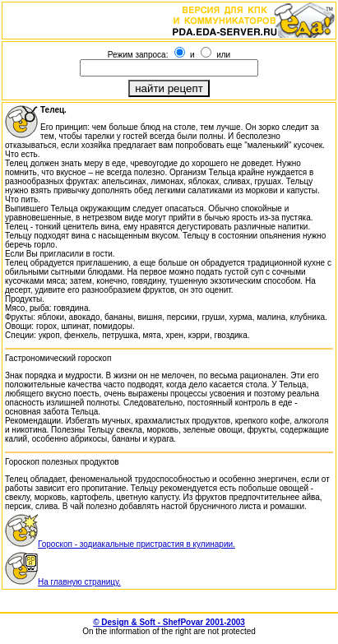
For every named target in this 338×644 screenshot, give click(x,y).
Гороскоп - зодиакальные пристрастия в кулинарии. (120, 544)
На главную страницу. (63, 582)
